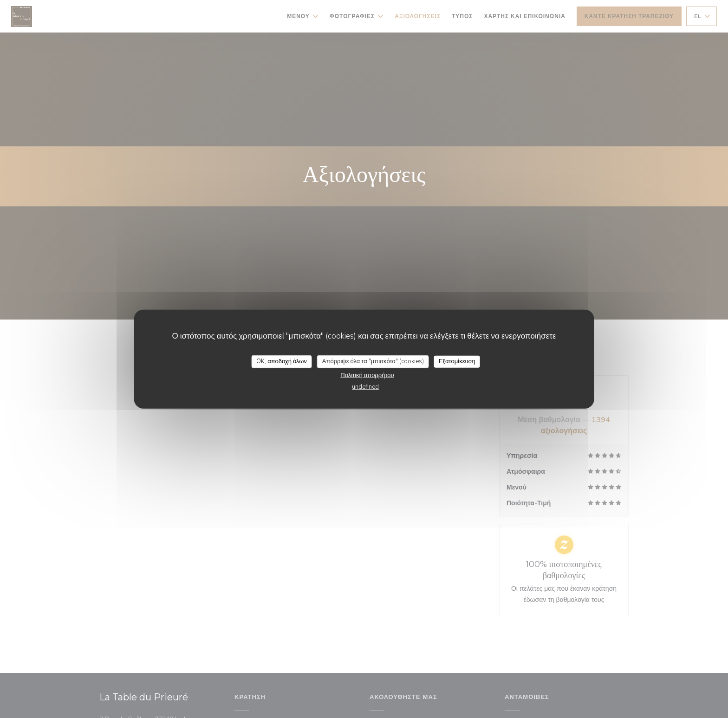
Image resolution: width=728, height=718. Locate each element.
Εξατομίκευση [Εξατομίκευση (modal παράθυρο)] (457, 361)
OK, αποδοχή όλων (282, 361)
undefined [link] (365, 386)
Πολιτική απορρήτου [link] (367, 375)
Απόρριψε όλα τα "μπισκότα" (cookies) (373, 361)
